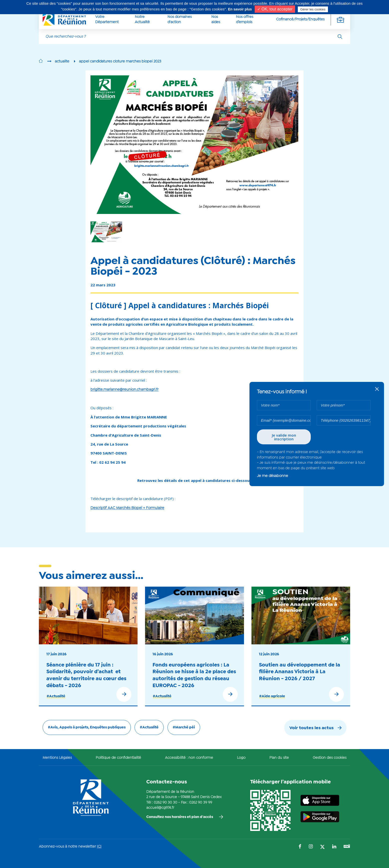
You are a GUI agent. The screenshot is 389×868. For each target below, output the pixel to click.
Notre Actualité (142, 20)
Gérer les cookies (313, 9)
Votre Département (107, 20)
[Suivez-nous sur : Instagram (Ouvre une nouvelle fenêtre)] (311, 847)
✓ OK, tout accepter (275, 9)
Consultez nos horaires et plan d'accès (180, 817)
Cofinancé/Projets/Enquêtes (300, 19)
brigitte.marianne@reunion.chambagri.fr (124, 390)
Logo (241, 758)
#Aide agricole (272, 696)
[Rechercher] (340, 37)
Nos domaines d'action (180, 20)
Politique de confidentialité (118, 758)
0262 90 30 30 (165, 803)
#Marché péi (184, 727)
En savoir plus (240, 9)
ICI (99, 847)
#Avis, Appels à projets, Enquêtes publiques (87, 727)
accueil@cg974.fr (160, 808)
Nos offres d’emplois (245, 20)
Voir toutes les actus (311, 728)
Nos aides (216, 20)
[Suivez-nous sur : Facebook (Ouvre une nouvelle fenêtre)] (300, 847)
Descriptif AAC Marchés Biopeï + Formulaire (127, 508)
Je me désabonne (272, 476)
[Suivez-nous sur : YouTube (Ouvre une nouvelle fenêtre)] (347, 847)
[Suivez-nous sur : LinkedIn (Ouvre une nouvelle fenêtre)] (334, 847)
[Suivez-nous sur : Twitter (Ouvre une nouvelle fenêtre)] (322, 847)
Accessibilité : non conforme (189, 758)
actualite (62, 61)
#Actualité (56, 696)
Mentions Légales (57, 758)
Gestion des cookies (330, 758)
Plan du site (279, 758)
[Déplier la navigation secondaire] (340, 20)
